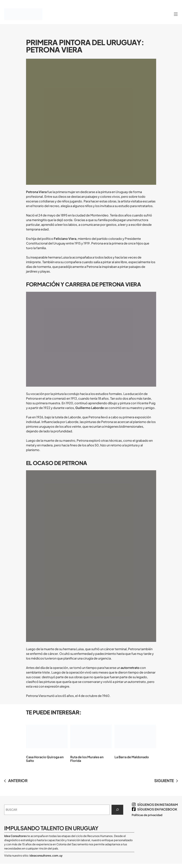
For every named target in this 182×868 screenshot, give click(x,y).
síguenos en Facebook (157, 809)
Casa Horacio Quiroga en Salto (47, 741)
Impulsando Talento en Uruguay (51, 828)
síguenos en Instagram (158, 805)
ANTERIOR (18, 781)
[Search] (117, 810)
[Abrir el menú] (176, 14)
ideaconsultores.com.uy (46, 855)
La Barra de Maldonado (135, 739)
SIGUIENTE (164, 781)
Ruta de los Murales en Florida (91, 741)
